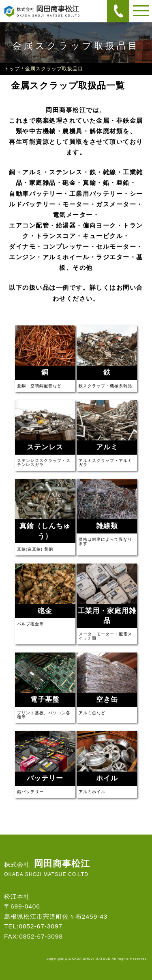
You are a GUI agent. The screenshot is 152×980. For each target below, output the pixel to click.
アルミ (107, 447)
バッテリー (45, 778)
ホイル (107, 778)
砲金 (45, 611)
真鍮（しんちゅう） (45, 531)
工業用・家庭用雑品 (107, 616)
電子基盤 (45, 699)
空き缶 (107, 699)
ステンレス (45, 447)
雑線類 (107, 526)
